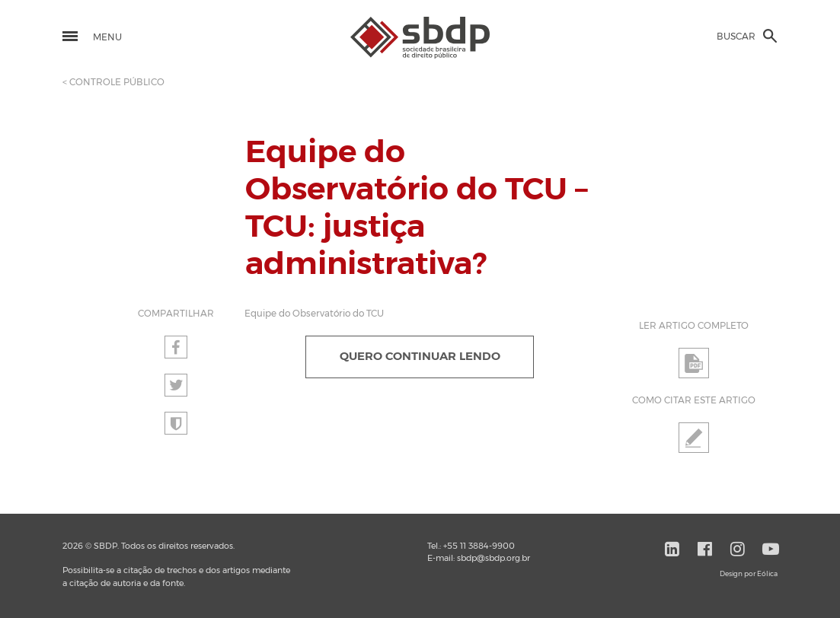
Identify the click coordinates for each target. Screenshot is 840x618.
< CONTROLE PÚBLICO (113, 82)
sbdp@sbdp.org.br (493, 558)
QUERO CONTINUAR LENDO (420, 357)
